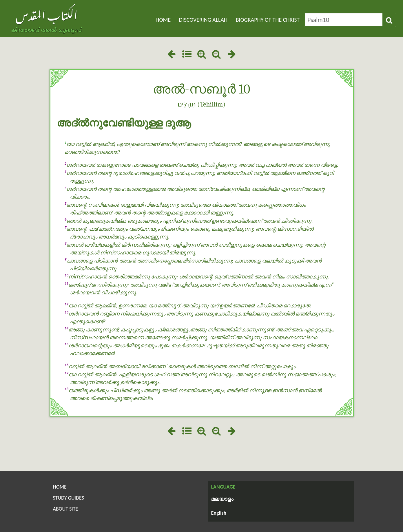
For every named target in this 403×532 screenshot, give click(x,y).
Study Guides (69, 498)
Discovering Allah (203, 20)
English (219, 513)
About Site (66, 509)
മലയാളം (222, 499)
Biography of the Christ (268, 20)
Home (163, 20)
